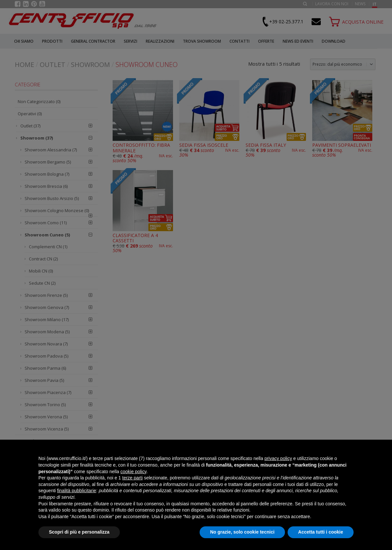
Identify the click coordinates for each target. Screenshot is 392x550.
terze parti (132, 478)
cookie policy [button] (133, 472)
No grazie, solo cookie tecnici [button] (242, 532)
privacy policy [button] (278, 458)
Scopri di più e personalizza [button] (79, 532)
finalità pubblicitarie (77, 491)
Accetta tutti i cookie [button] (321, 532)
